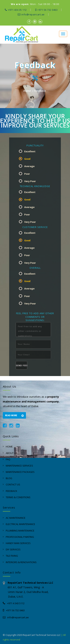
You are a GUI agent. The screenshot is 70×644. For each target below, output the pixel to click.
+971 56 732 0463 (46, 10)
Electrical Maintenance (20, 524)
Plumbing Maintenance (20, 531)
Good (27, 159)
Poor (27, 174)
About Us (12, 453)
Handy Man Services (18, 543)
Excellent (30, 151)
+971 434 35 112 (16, 10)
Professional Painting (20, 537)
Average (29, 166)
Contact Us (13, 484)
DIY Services (13, 549)
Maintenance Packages (20, 472)
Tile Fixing (12, 556)
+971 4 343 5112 (14, 603)
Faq (8, 459)
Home (27, 91)
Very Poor (30, 181)
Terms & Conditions (18, 497)
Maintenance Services (19, 466)
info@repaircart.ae (31, 14)
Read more (14, 416)
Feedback (40, 91)
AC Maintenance (16, 518)
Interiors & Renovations (21, 562)
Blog (9, 478)
